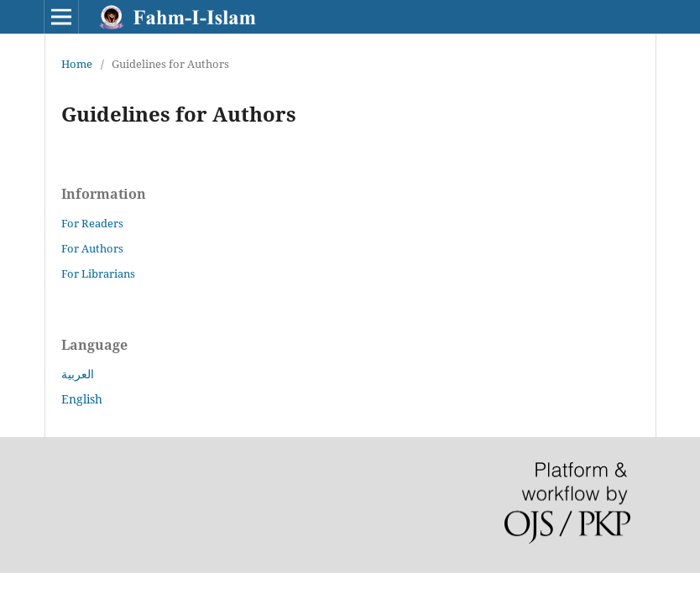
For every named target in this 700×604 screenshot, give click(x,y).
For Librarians (98, 273)
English (82, 399)
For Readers (92, 223)
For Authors (92, 248)
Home (77, 64)
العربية (78, 374)
